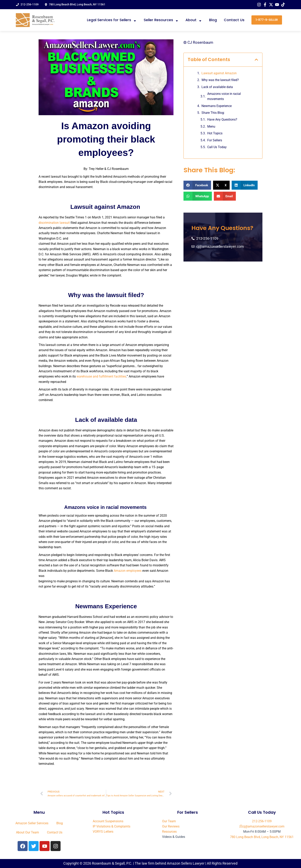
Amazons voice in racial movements (224, 96)
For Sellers (215, 140)
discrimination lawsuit (54, 223)
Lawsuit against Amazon (219, 73)
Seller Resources (161, 20)
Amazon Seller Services (32, 823)
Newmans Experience (217, 106)
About (194, 20)
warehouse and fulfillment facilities (101, 376)
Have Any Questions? (222, 120)
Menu (211, 126)
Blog (213, 20)
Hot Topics (215, 133)
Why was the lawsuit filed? (220, 80)
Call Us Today (217, 147)
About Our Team (27, 832)
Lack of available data (217, 87)
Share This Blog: (213, 113)
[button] (256, 60)
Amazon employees (128, 571)
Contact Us (234, 20)
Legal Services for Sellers (112, 20)
